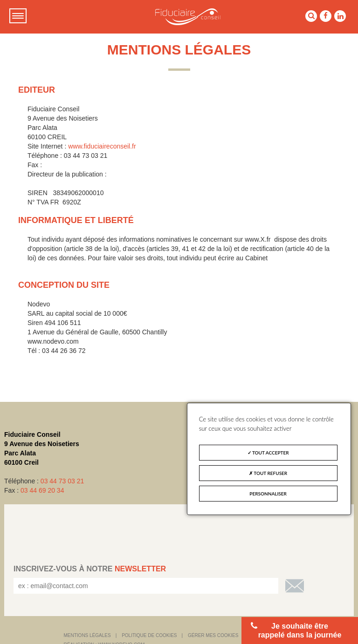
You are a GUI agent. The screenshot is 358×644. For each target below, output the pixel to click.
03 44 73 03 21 (62, 481)
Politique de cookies (149, 635)
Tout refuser (268, 473)
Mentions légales (87, 635)
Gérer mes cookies (213, 635)
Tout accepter (268, 453)
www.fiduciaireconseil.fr (102, 146)
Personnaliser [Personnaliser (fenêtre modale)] (268, 494)
